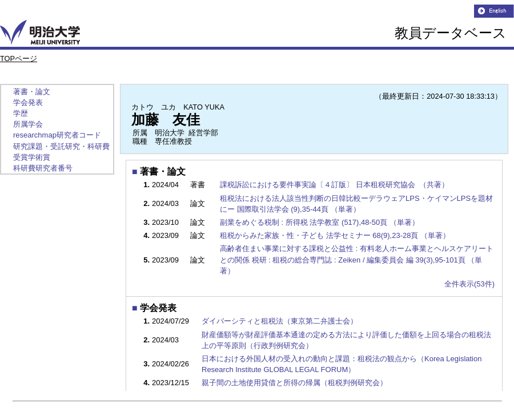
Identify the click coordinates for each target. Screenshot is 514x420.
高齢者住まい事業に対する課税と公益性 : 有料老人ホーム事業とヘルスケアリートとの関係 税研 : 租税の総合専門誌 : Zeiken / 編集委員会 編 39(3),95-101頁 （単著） (357, 259)
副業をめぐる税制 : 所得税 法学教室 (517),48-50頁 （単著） (321, 222)
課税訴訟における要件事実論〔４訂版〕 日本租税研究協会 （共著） (335, 185)
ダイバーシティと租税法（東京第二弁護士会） (280, 321)
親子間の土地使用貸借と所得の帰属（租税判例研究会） (294, 383)
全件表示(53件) (469, 284)
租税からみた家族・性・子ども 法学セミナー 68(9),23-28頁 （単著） (336, 235)
